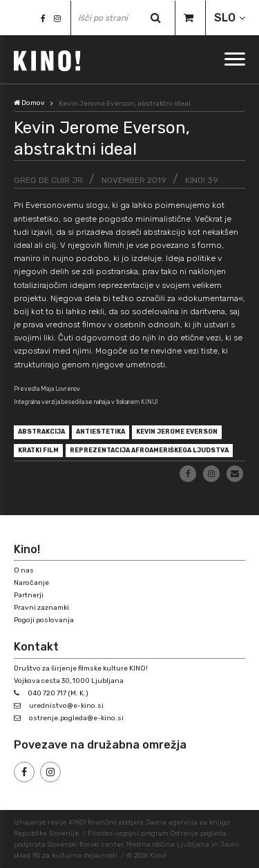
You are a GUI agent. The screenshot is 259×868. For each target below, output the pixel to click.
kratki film (38, 450)
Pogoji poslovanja (44, 620)
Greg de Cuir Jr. (49, 180)
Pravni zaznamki (41, 608)
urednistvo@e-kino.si (66, 706)
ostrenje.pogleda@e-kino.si (76, 718)
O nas (24, 570)
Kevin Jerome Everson (177, 432)
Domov (29, 103)
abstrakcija (41, 432)
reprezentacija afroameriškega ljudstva (149, 450)
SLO (225, 18)
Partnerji (29, 595)
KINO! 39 (202, 180)
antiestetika (100, 432)
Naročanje (31, 583)
